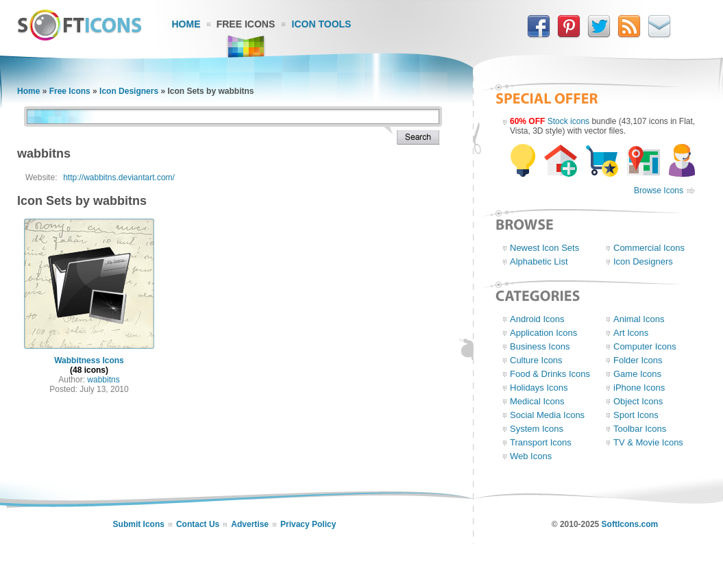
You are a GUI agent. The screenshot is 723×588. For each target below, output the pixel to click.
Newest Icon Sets (544, 248)
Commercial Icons (649, 248)
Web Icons (531, 456)
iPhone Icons (639, 388)
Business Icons (540, 346)
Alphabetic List (539, 261)
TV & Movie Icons (648, 442)
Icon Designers (129, 91)
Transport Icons (541, 442)
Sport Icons (636, 415)
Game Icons (637, 374)
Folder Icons (638, 360)
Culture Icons (536, 360)
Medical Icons (537, 401)
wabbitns (103, 380)
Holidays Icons (539, 388)
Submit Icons (139, 524)
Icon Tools (322, 24)
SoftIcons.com (630, 524)
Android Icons (537, 319)
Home (186, 24)
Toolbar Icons (640, 429)
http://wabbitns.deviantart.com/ (119, 177)
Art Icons (631, 333)
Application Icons (543, 333)
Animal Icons (639, 319)
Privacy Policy (308, 524)
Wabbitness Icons (89, 360)
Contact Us (198, 524)
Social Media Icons (547, 415)
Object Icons (638, 401)
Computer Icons (645, 346)
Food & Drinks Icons (550, 374)
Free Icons (246, 24)
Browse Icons (659, 191)
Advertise (250, 524)
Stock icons (568, 121)
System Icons (537, 429)
